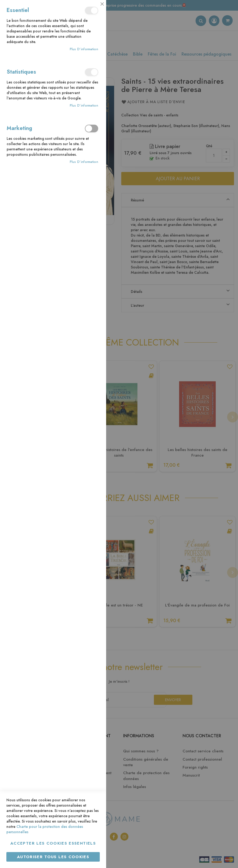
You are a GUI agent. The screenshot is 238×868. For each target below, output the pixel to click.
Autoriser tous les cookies (53, 857)
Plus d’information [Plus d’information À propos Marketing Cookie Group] (84, 162)
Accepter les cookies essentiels (53, 843)
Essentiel (92, 10)
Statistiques (92, 72)
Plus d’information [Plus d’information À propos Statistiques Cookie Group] (84, 106)
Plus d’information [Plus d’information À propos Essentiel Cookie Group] (84, 49)
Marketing (92, 128)
